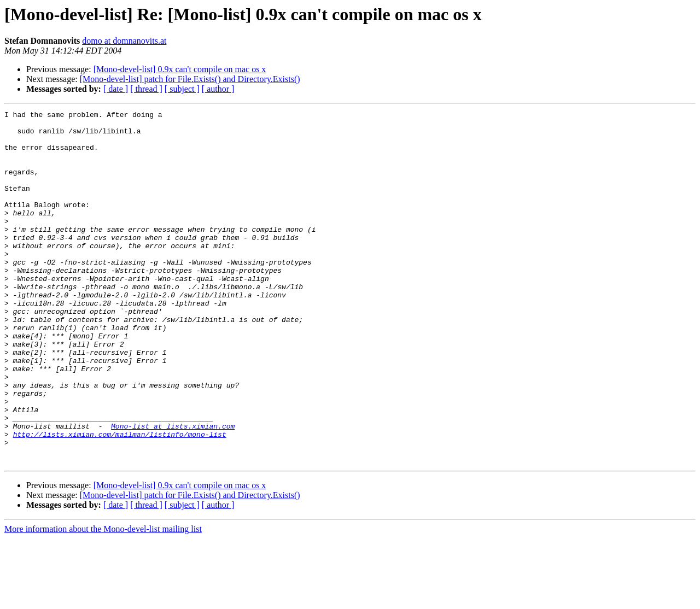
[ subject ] (182, 89)
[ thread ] (146, 89)
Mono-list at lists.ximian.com (173, 490)
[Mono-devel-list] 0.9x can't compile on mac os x (180, 69)
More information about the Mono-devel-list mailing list (103, 599)
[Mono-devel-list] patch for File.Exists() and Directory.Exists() (190, 79)
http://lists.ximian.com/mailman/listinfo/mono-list (120, 500)
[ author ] (218, 89)
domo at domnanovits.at (124, 41)
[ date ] (116, 89)
